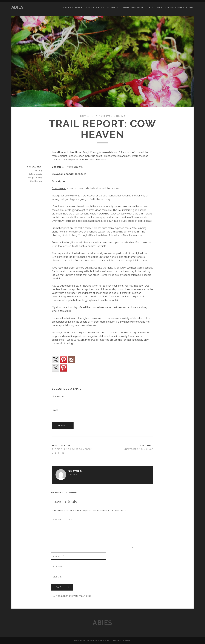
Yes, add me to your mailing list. (72, 596)
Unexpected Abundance (138, 449)
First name (58, 396)
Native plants (35, 174)
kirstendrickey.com (169, 7)
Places (67, 7)
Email (56, 410)
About (190, 7)
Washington (36, 181)
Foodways (112, 7)
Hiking (121, 116)
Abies (18, 7)
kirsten (107, 116)
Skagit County (35, 178)
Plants (98, 7)
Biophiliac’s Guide (133, 7)
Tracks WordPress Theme (90, 641)
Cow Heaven (59, 188)
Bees (150, 7)
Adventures (82, 7)
